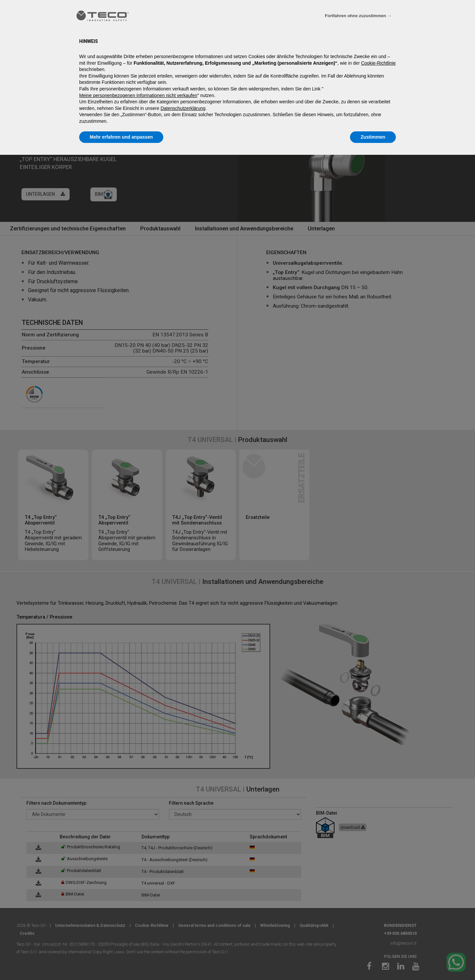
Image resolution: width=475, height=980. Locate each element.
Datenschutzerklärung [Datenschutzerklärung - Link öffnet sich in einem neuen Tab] (183, 108)
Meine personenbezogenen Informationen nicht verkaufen (138, 95)
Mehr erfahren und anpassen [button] (121, 137)
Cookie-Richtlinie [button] (378, 63)
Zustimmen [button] (373, 137)
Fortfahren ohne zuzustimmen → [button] (358, 16)
